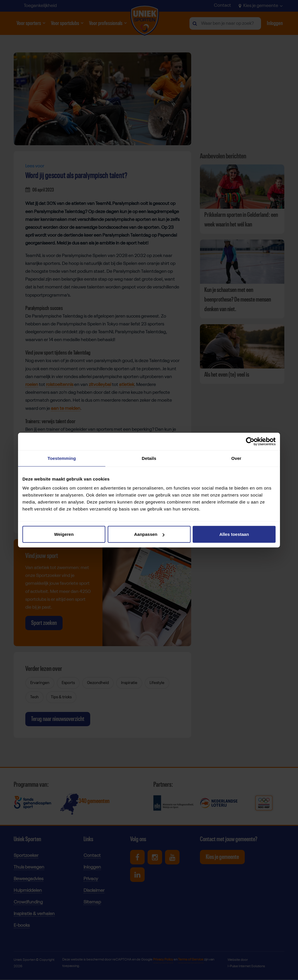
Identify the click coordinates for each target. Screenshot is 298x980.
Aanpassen (149, 534)
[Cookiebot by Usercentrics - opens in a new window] (250, 441)
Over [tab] (236, 458)
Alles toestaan (234, 534)
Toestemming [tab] (62, 458)
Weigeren (64, 534)
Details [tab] (149, 458)
